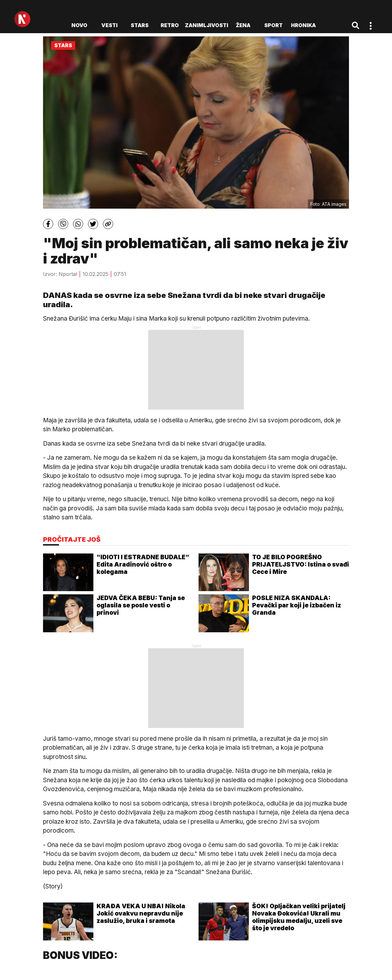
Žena (243, 25)
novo (79, 25)
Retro (170, 25)
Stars (140, 25)
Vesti (109, 25)
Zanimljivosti (207, 25)
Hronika (303, 25)
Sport (273, 25)
